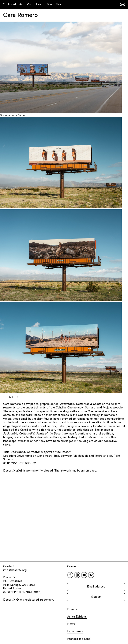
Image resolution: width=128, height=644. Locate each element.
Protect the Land (79, 639)
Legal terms (75, 632)
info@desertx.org (15, 570)
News (71, 624)
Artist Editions (77, 617)
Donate (72, 609)
